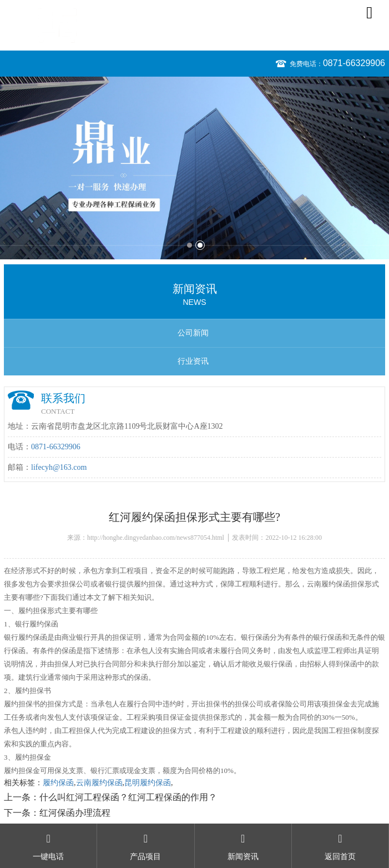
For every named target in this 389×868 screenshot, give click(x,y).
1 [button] (190, 245)
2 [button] (200, 245)
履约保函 (58, 783)
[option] (195, 168)
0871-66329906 (354, 63)
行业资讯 (193, 361)
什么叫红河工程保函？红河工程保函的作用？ (128, 797)
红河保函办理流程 (75, 813)
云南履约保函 (99, 783)
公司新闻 (193, 333)
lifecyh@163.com (59, 467)
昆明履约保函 (148, 783)
